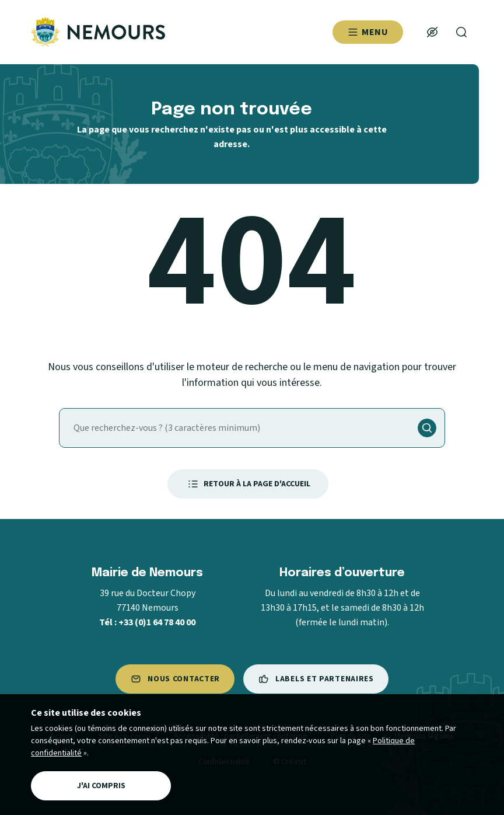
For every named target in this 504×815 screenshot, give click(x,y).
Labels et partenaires (316, 679)
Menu (368, 32)
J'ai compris (101, 786)
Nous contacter (175, 679)
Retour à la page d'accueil (248, 484)
